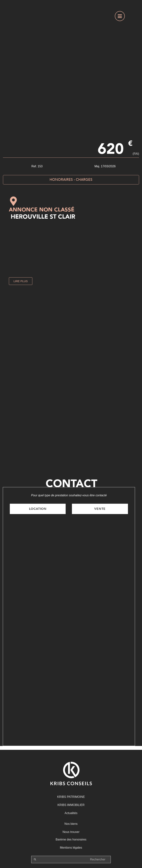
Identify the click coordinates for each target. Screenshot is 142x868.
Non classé (57, 210)
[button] (21, 281)
